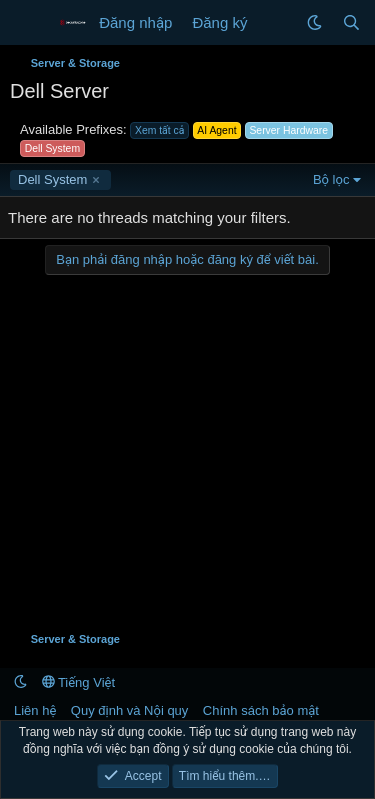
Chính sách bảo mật (261, 710)
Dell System (52, 179)
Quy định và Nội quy (130, 710)
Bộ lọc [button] (331, 179)
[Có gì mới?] (276, 22)
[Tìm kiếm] (351, 22)
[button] (314, 22)
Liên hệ (35, 710)
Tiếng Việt (79, 682)
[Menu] (27, 23)
